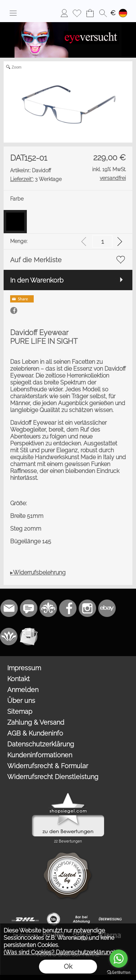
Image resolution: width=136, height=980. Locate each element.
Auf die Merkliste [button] (36, 260)
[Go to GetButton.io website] (119, 973)
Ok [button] (68, 966)
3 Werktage (36, 179)
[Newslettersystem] (29, 637)
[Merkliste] (77, 13)
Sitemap (20, 711)
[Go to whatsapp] (119, 959)
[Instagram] (87, 608)
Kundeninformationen (40, 755)
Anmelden (23, 690)
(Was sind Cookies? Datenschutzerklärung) (59, 952)
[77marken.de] (29, 608)
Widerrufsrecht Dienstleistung (53, 777)
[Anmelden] (64, 13)
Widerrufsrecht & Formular (48, 766)
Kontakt (18, 679)
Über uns (21, 701)
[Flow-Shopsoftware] (9, 637)
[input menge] (102, 241)
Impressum (24, 668)
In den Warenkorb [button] (37, 280)
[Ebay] (107, 608)
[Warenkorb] (90, 13)
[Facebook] (68, 608)
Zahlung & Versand (36, 722)
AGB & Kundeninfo (35, 733)
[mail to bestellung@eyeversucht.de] (9, 608)
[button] (13, 13)
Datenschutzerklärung (41, 744)
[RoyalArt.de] (48, 608)
